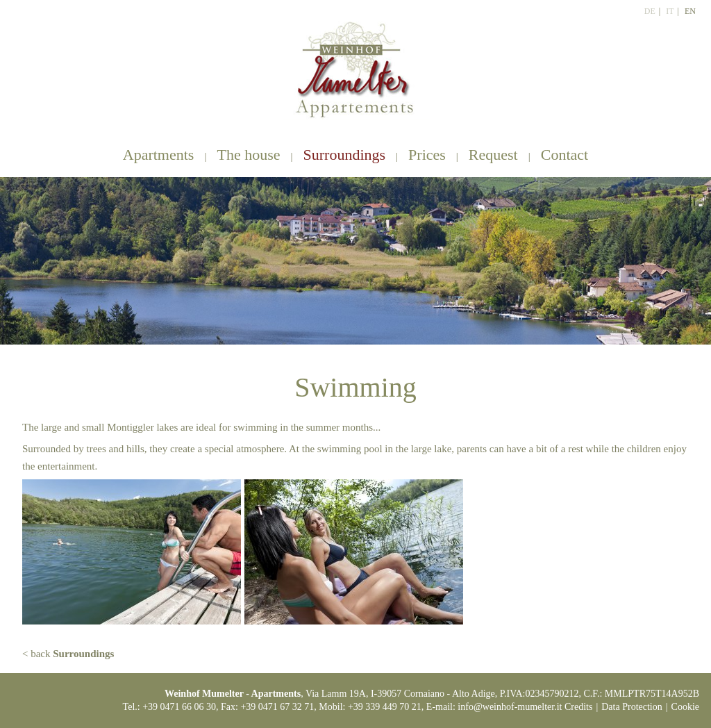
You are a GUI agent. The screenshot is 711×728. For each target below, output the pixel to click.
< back (68, 654)
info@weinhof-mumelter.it (510, 707)
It (670, 11)
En (690, 11)
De (650, 11)
